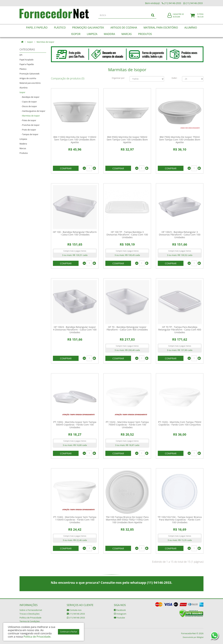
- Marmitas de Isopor (30, 116)
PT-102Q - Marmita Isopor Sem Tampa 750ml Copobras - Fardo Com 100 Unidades (127, 425)
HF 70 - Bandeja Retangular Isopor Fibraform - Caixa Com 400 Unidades (127, 328)
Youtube (119, 618)
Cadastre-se (178, 16)
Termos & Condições (30, 621)
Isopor (30, 42)
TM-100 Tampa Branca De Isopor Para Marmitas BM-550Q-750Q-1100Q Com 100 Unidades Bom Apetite (127, 520)
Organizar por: (118, 78)
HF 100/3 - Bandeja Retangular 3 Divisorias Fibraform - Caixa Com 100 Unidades (180, 235)
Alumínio (24, 88)
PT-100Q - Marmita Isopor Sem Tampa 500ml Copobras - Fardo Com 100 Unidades (75, 425)
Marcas (23, 148)
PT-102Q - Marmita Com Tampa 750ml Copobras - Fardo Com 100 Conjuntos (180, 423)
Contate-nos (74, 610)
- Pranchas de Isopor (30, 125)
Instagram (120, 614)
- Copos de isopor (28, 102)
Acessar (176, 18)
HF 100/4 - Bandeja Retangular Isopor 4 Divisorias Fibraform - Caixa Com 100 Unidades (75, 330)
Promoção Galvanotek (29, 74)
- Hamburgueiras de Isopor (32, 111)
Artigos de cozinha (28, 78)
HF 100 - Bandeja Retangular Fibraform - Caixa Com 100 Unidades (75, 233)
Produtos (24, 153)
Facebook (120, 610)
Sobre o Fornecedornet (31, 610)
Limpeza (23, 139)
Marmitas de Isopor (45, 42)
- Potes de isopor (28, 120)
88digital (200, 637)
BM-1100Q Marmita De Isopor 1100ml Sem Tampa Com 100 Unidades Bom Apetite (75, 140)
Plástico (23, 69)
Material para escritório (30, 83)
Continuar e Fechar (69, 632)
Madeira (23, 144)
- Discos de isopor (28, 106)
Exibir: (174, 78)
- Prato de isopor (28, 130)
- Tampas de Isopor (29, 134)
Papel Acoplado (26, 60)
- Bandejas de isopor (29, 97)
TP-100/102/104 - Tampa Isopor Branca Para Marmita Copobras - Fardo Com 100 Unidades (180, 520)
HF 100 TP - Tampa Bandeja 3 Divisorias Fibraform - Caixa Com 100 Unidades (127, 235)
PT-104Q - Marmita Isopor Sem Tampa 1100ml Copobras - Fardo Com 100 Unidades (75, 520)
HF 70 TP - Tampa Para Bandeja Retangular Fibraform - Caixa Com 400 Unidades (180, 330)
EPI (21, 55)
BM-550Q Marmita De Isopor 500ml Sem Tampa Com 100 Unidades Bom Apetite (127, 140)
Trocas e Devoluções (30, 614)
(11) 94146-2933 (76, 614)
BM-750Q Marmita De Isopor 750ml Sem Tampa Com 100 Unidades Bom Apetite (180, 140)
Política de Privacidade (30, 618)
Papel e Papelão (27, 64)
